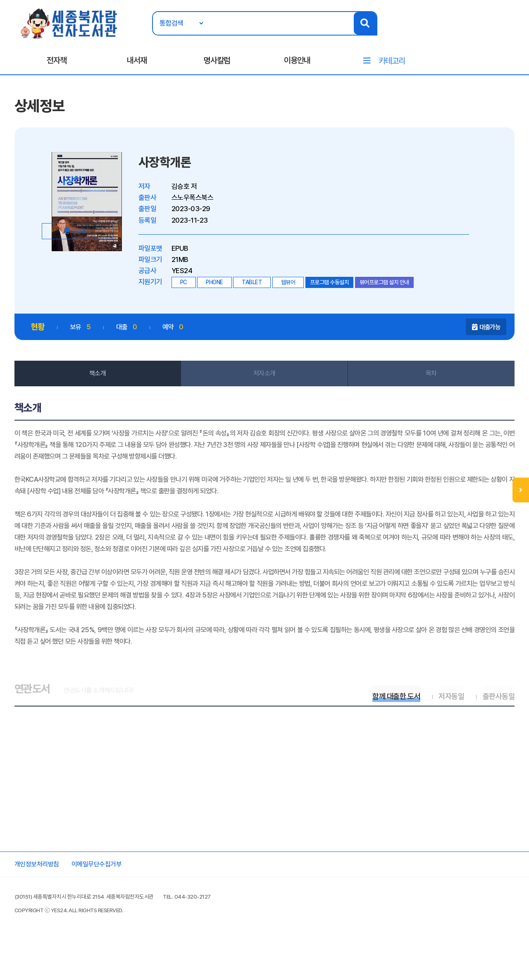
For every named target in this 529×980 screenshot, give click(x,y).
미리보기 (92, 269)
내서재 (137, 62)
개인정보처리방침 (41, 900)
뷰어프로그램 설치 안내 (386, 288)
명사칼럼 (217, 62)
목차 (430, 379)
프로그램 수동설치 (332, 288)
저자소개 (264, 379)
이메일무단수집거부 (104, 900)
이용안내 (297, 62)
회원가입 (512, 32)
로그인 (484, 32)
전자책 (57, 62)
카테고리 (392, 63)
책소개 (99, 379)
